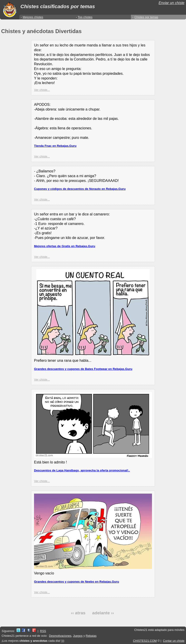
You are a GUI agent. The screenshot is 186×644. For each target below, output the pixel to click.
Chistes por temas (146, 17)
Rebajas (91, 636)
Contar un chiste (174, 641)
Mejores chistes (33, 17)
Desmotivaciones (60, 636)
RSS (43, 631)
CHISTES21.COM (145, 641)
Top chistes (85, 17)
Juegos (78, 636)
